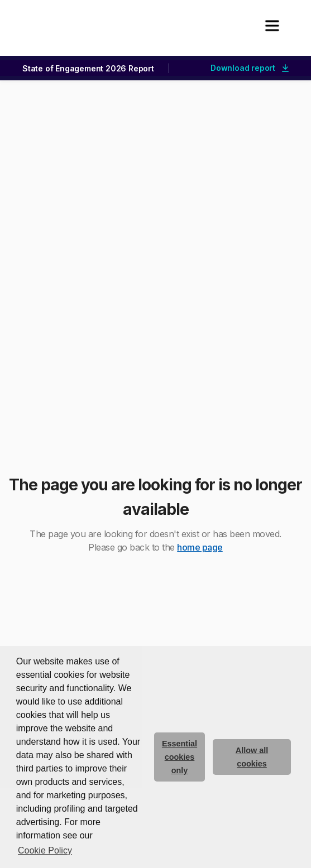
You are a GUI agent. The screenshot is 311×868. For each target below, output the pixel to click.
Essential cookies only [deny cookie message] (180, 757)
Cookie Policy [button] (45, 850)
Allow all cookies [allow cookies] (252, 757)
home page (200, 547)
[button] (272, 26)
